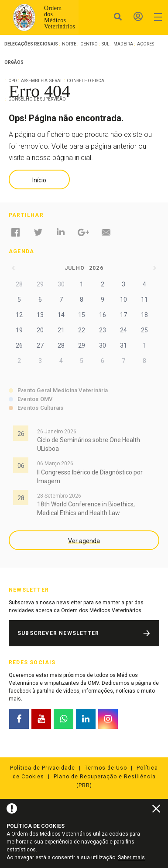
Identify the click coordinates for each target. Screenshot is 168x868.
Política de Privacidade (43, 768)
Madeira (123, 44)
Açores (146, 44)
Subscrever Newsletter (58, 633)
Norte (69, 44)
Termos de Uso (106, 768)
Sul (106, 44)
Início (39, 180)
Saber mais (131, 858)
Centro (89, 44)
